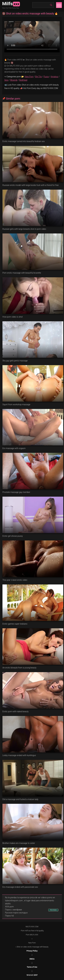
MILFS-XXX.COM (32, 927)
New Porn (29, 77)
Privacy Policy (32, 951)
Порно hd (9, 916)
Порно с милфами (13, 910)
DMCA (32, 959)
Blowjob (14, 80)
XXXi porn (9, 907)
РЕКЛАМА (53, 910)
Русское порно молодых (16, 913)
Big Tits (38, 77)
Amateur (55, 77)
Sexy (6, 80)
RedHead (23, 80)
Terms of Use (32, 967)
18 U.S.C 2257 (32, 975)
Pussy (46, 77)
